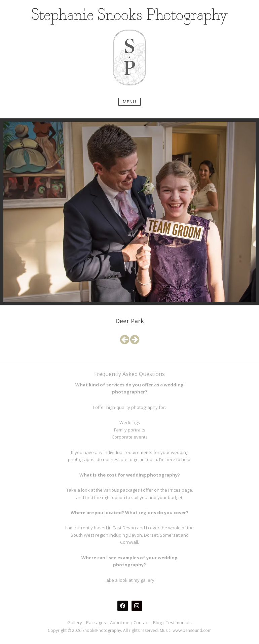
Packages (96, 622)
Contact (141, 622)
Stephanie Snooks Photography (130, 16)
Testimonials (179, 622)
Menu (129, 102)
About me (120, 622)
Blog (157, 622)
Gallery (75, 622)
